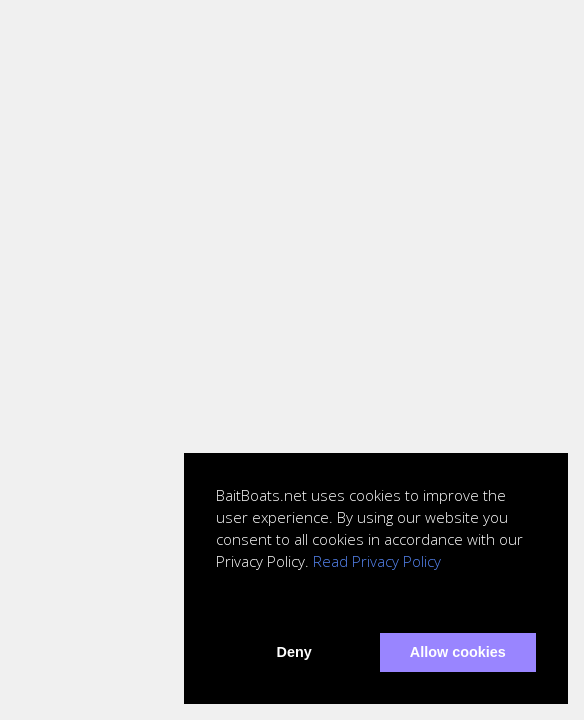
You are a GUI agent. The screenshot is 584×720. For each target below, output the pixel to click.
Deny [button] (294, 652)
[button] (219, 606)
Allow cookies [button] (458, 652)
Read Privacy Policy (377, 561)
